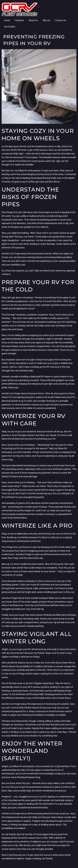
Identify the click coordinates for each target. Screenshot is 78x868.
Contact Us (60, 20)
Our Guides (10, 27)
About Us (33, 20)
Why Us (46, 20)
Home (7, 20)
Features (19, 20)
